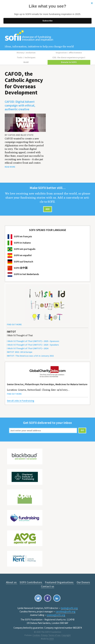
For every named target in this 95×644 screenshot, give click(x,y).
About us (11, 582)
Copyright (66, 635)
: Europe (20, 352)
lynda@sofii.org (69, 608)
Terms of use (54, 635)
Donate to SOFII (69, 62)
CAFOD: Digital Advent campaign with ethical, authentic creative (20, 105)
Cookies (36, 635)
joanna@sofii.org (56, 615)
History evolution (26, 53)
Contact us (48, 586)
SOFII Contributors (31, 582)
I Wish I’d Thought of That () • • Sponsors (33, 341)
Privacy (44, 635)
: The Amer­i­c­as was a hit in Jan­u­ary (30, 355)
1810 (51, 639)
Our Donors (83, 582)
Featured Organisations (59, 582)
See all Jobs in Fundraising (21, 401)
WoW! (26, 62)
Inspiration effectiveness (69, 53)
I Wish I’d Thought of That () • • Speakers (33, 345)
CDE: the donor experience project (69, 57)
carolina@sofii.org (66, 611)
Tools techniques (26, 57)
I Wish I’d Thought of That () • (28, 348)
